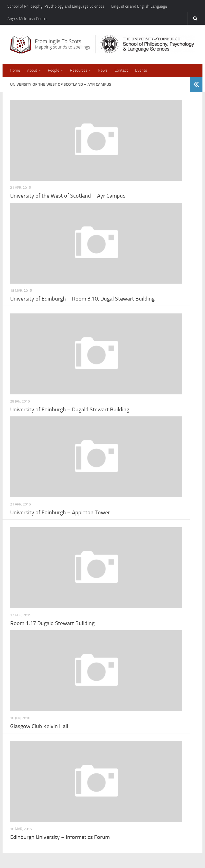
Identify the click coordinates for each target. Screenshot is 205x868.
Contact (121, 70)
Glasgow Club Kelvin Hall (39, 726)
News (103, 70)
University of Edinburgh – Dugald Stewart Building (70, 410)
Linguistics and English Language (139, 6)
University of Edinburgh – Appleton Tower (60, 513)
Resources (79, 70)
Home (15, 70)
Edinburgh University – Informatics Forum (60, 837)
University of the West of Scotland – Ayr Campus (68, 196)
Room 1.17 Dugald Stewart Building (52, 623)
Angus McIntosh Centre (27, 19)
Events (141, 70)
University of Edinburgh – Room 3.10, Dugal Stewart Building (82, 299)
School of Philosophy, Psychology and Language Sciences (56, 6)
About (32, 70)
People (54, 70)
